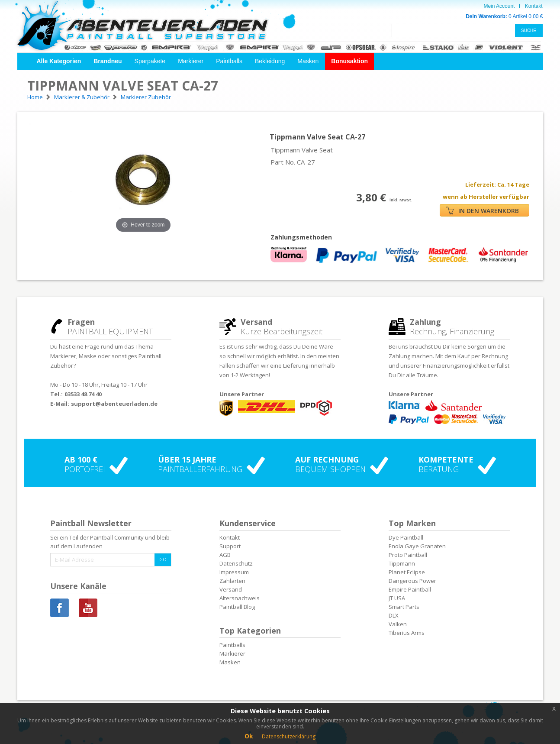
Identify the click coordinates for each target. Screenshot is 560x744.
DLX (394, 615)
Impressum (234, 572)
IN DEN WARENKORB (483, 211)
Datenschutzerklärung (289, 736)
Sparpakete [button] (150, 61)
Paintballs (229, 61)
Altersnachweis (240, 598)
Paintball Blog (237, 607)
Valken (398, 624)
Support (230, 546)
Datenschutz (236, 563)
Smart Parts (404, 607)
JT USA (397, 598)
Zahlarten (232, 581)
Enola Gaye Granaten (417, 546)
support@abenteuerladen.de (114, 404)
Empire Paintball (410, 589)
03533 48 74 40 (83, 394)
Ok (249, 736)
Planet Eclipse (407, 572)
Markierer (191, 61)
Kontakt (534, 6)
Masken (308, 61)
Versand (231, 589)
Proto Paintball (408, 555)
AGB (225, 555)
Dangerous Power (412, 581)
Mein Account (499, 6)
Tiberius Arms (407, 633)
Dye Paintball (406, 537)
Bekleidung (270, 61)
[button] (59, 61)
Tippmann (402, 563)
